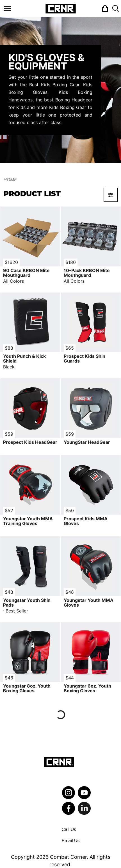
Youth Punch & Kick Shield (24, 359)
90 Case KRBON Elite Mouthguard (26, 273)
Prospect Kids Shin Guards (85, 359)
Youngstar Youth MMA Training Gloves (28, 521)
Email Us (71, 841)
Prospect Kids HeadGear (30, 442)
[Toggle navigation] (7, 8)
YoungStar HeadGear (87, 442)
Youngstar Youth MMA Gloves (89, 603)
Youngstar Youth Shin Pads (27, 603)
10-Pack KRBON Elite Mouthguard (87, 273)
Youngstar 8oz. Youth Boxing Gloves (27, 688)
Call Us (69, 829)
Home (10, 180)
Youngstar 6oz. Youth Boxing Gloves (87, 688)
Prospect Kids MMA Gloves (86, 521)
